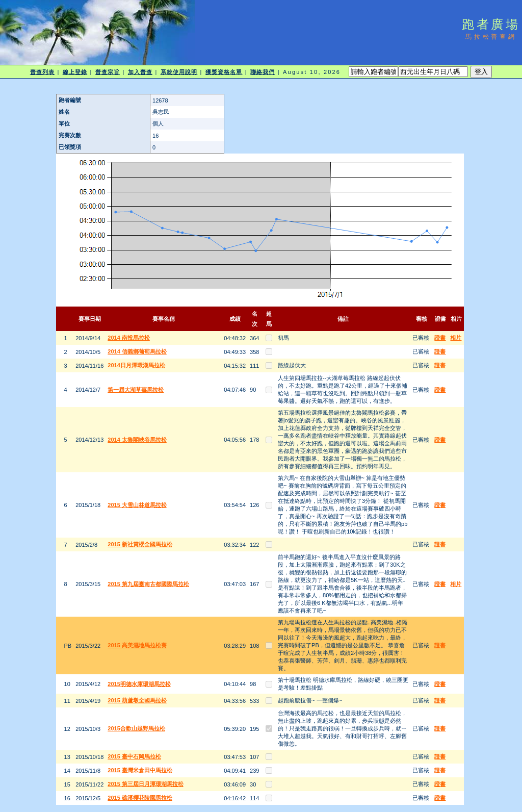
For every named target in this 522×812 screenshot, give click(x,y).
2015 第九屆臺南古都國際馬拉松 (148, 584)
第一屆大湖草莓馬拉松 (136, 390)
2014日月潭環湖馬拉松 (136, 365)
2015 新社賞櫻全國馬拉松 (140, 544)
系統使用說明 (179, 72)
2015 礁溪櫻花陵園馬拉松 (140, 798)
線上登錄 (75, 72)
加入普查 (140, 72)
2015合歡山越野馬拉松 (136, 728)
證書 (440, 338)
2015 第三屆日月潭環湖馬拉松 (146, 784)
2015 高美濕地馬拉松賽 (137, 645)
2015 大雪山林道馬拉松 (137, 505)
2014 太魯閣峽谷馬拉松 (137, 440)
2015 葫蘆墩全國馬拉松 (137, 700)
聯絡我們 (263, 72)
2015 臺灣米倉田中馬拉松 (140, 770)
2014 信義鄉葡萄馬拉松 (137, 351)
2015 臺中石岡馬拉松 (134, 756)
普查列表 (42, 72)
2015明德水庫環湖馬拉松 (139, 684)
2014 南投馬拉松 (129, 338)
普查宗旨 (108, 72)
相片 (456, 338)
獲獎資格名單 (224, 72)
